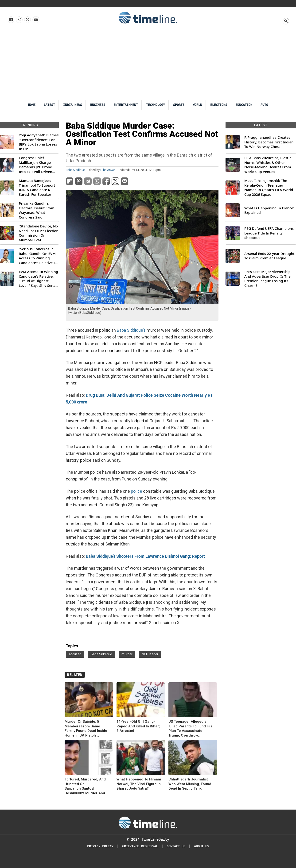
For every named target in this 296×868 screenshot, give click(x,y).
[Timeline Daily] (148, 822)
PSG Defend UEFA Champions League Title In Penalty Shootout (269, 233)
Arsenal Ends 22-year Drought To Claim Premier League (269, 256)
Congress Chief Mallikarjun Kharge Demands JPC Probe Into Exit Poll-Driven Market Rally (35, 165)
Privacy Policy (100, 846)
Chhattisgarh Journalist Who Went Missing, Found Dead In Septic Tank (190, 784)
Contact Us (176, 846)
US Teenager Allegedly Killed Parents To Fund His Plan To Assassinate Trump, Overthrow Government (190, 729)
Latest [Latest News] (49, 105)
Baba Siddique (75, 170)
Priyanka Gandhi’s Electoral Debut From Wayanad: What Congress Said (37, 210)
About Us (202, 846)
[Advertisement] (148, 65)
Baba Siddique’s (131, 330)
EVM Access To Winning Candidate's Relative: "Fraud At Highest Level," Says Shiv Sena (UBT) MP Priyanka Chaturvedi (38, 279)
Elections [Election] (219, 105)
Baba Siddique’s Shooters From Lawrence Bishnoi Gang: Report (145, 556)
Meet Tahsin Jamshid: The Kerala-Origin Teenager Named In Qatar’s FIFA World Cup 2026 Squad (269, 188)
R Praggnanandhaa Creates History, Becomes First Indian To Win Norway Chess (269, 142)
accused (75, 654)
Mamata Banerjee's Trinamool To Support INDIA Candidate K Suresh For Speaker (37, 188)
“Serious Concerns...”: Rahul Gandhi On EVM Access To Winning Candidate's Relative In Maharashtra (38, 256)
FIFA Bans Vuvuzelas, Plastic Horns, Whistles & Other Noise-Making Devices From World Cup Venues (268, 165)
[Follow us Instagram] (19, 20)
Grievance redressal (140, 846)
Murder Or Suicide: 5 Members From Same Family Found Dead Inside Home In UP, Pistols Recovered (86, 729)
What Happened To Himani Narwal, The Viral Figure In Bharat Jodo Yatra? (139, 784)
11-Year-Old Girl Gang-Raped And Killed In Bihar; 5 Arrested (138, 726)
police (136, 491)
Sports (179, 105)
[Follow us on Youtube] (36, 20)
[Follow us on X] (27, 20)
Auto (264, 105)
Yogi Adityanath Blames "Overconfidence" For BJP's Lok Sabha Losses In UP (39, 142)
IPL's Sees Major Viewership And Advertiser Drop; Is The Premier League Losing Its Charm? (267, 279)
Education (244, 105)
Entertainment (126, 105)
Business (98, 105)
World (197, 105)
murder (127, 654)
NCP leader (150, 654)
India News (73, 105)
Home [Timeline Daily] (32, 105)
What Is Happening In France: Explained (269, 210)
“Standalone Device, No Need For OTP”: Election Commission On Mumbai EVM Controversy (39, 233)
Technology (156, 105)
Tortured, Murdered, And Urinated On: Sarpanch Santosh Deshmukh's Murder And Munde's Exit (85, 786)
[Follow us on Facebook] (11, 20)
